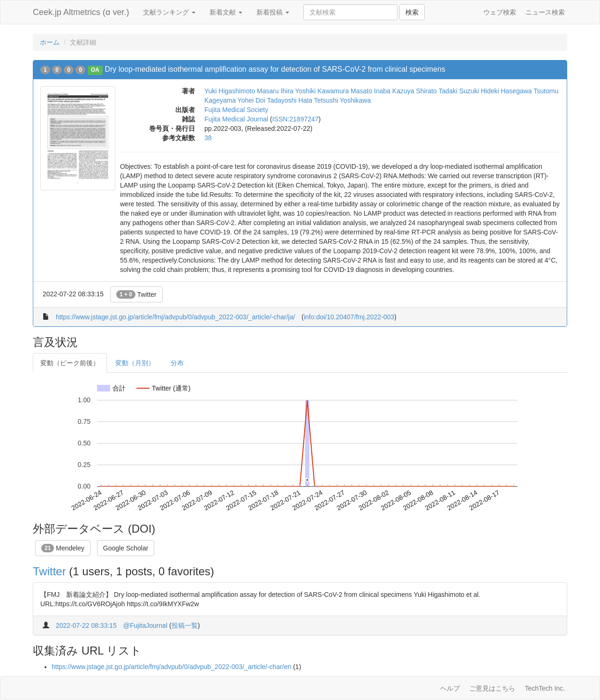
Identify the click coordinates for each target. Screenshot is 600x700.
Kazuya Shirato (415, 91)
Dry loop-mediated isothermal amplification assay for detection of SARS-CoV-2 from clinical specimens (275, 69)
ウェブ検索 (500, 12)
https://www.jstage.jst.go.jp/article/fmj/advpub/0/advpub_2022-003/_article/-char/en (171, 667)
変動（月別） (135, 363)
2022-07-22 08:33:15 (86, 625)
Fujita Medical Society (236, 110)
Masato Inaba (371, 91)
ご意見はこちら (492, 688)
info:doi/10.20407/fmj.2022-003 (349, 317)
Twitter (136, 294)
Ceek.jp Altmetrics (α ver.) (81, 12)
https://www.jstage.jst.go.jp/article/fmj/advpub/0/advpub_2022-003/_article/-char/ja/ (176, 317)
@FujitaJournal (145, 625)
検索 (412, 12)
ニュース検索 (545, 12)
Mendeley (63, 548)
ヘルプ (450, 688)
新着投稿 (273, 12)
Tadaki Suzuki (458, 91)
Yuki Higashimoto (230, 91)
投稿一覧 (185, 625)
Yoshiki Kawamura (322, 91)
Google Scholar (126, 548)
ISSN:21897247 (296, 119)
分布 (177, 363)
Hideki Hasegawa (506, 91)
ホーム (50, 42)
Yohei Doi (251, 100)
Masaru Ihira (275, 91)
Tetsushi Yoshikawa (342, 100)
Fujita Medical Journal (236, 119)
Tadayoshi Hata (290, 100)
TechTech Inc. (545, 688)
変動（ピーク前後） (70, 363)
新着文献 (226, 12)
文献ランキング (169, 12)
